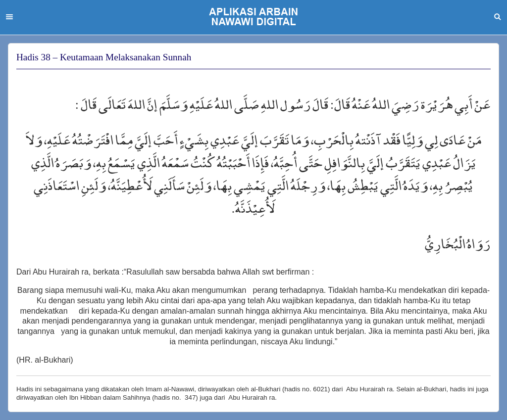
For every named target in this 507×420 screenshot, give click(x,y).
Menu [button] (9, 17)
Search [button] (498, 17)
